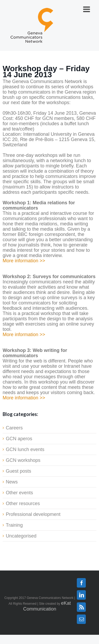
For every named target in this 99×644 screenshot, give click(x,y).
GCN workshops (23, 460)
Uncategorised (21, 536)
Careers (14, 428)
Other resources (23, 503)
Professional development (33, 514)
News (12, 482)
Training (14, 525)
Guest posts (18, 471)
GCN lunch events (25, 449)
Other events (19, 493)
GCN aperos (19, 439)
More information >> (24, 261)
